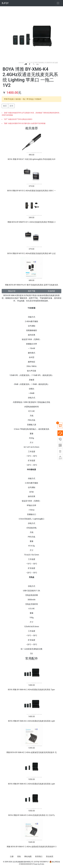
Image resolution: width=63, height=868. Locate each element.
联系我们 (39, 857)
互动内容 (51, 291)
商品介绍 (12, 291)
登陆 (19, 857)
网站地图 (28, 857)
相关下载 (32, 291)
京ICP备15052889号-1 (41, 862)
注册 (12, 857)
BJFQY (5, 3)
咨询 (11, 106)
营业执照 (50, 857)
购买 (5, 106)
